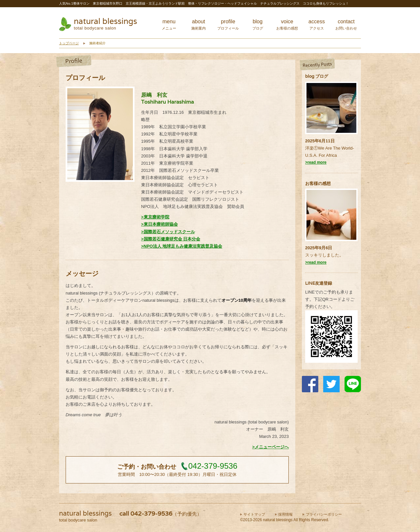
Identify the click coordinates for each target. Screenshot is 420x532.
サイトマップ (254, 514)
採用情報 (285, 514)
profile (228, 24)
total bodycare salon (95, 28)
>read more (316, 162)
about (199, 24)
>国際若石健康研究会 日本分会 (171, 239)
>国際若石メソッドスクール (168, 232)
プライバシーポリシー (324, 514)
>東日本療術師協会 (159, 224)
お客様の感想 (318, 184)
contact (346, 24)
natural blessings (105, 21)
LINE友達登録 (319, 283)
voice (287, 24)
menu (169, 24)
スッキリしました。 (324, 255)
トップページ (69, 43)
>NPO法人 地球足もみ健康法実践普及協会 (182, 246)
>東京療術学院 (155, 217)
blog (258, 24)
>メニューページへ (270, 447)
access (317, 24)
